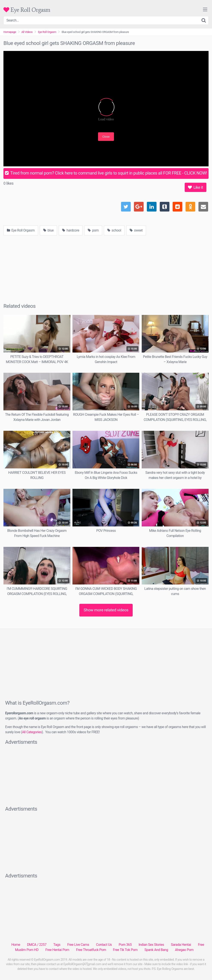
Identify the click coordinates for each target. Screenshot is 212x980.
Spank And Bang (156, 950)
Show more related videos (106, 610)
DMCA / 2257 (37, 945)
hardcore (71, 230)
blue (48, 230)
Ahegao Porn (184, 950)
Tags (57, 945)
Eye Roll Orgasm (27, 10)
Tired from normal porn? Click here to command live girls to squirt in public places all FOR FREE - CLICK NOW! (106, 173)
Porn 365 (125, 945)
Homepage (10, 32)
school (114, 230)
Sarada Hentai (181, 945)
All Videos (27, 32)
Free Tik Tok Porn (125, 950)
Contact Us (104, 945)
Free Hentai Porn (57, 950)
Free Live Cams (78, 945)
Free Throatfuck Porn (91, 950)
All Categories (32, 732)
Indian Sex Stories (151, 945)
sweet (136, 230)
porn (93, 230)
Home (16, 945)
